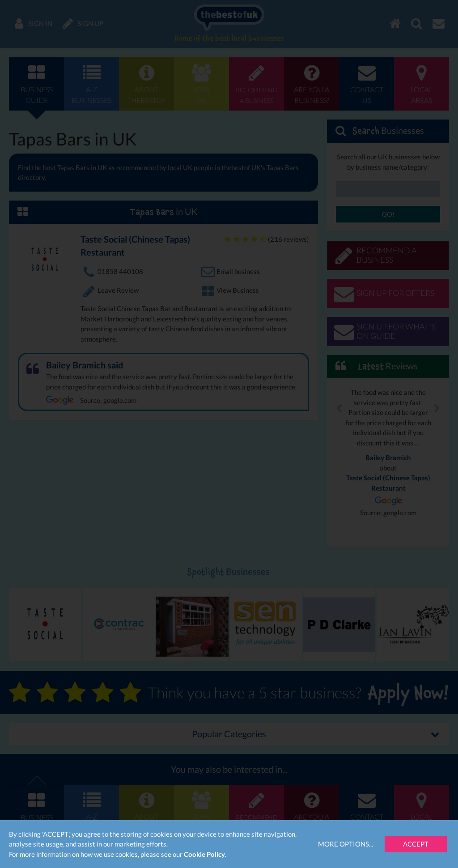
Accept (416, 844)
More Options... (346, 844)
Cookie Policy (204, 854)
